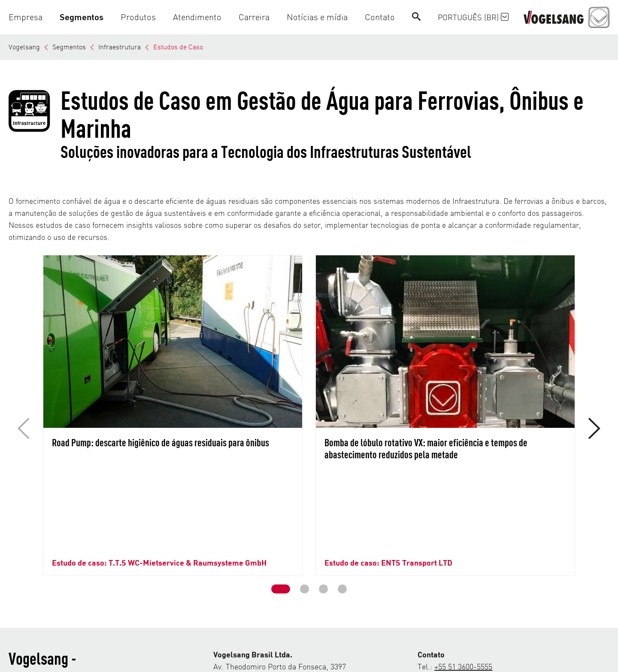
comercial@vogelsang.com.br (494, 592)
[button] (30, 17)
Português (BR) (473, 17)
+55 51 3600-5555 (463, 580)
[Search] (416, 17)
